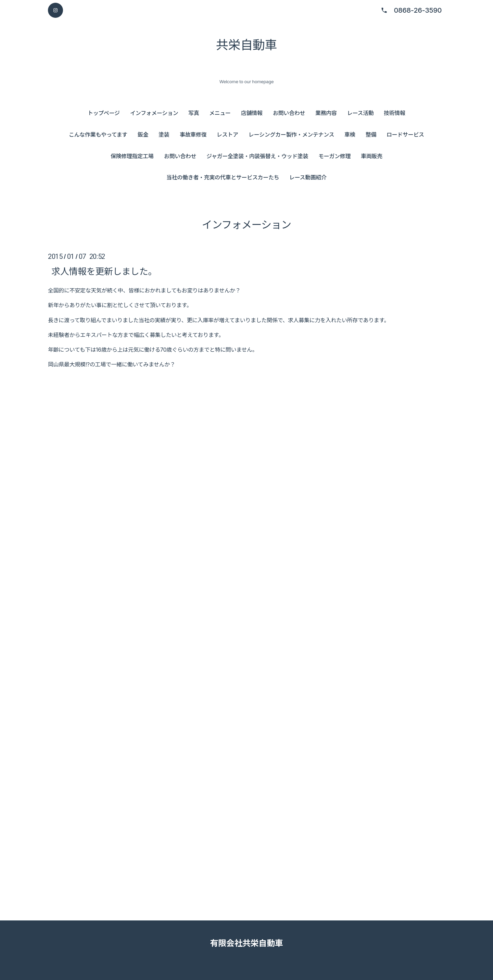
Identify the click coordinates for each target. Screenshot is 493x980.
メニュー (220, 113)
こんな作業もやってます (98, 135)
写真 (194, 113)
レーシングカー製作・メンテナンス (291, 135)
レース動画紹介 (308, 177)
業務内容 (326, 113)
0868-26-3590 (418, 10)
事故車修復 (193, 135)
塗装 (164, 135)
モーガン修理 (334, 156)
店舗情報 (252, 113)
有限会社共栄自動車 (246, 943)
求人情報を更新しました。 (104, 271)
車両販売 (372, 156)
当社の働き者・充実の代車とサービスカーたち (223, 177)
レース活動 (361, 113)
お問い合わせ (289, 113)
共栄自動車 (246, 45)
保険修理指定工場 (132, 156)
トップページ (104, 113)
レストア (227, 135)
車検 (350, 135)
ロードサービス (405, 135)
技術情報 (395, 113)
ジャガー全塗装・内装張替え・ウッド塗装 (257, 156)
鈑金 (143, 135)
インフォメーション (154, 113)
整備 (371, 135)
